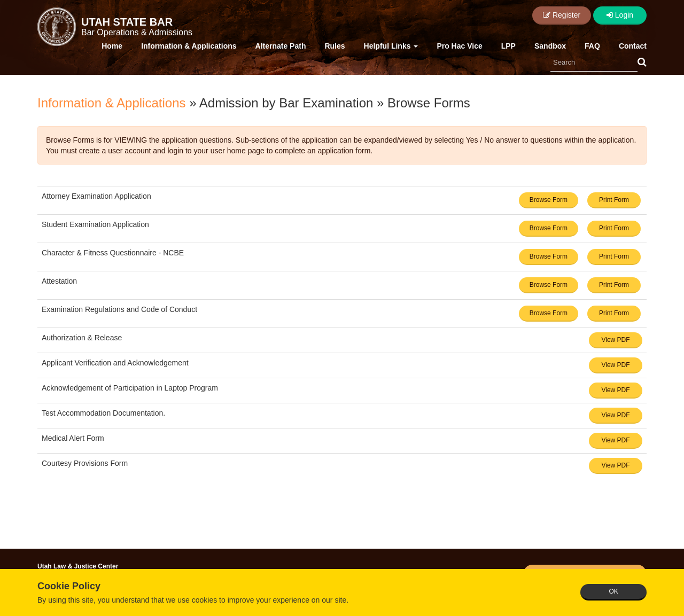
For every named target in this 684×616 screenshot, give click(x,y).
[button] (642, 63)
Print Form (614, 200)
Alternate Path (281, 46)
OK (613, 591)
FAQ (592, 46)
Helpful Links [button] (391, 46)
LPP (508, 46)
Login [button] (620, 15)
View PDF (615, 340)
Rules (335, 46)
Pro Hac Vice (459, 46)
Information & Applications (189, 46)
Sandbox (550, 46)
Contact (633, 46)
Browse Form (549, 200)
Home (112, 46)
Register (562, 15)
